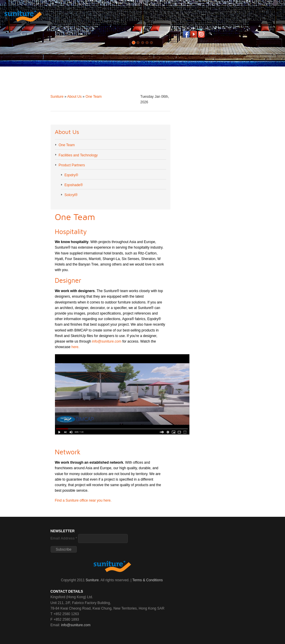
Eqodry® (71, 175)
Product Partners (72, 165)
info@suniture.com (107, 341)
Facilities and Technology (78, 155)
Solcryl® (71, 195)
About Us (74, 97)
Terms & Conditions (148, 580)
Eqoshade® (74, 185)
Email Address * (64, 538)
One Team (94, 97)
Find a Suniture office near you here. (83, 500)
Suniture (57, 97)
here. (75, 347)
